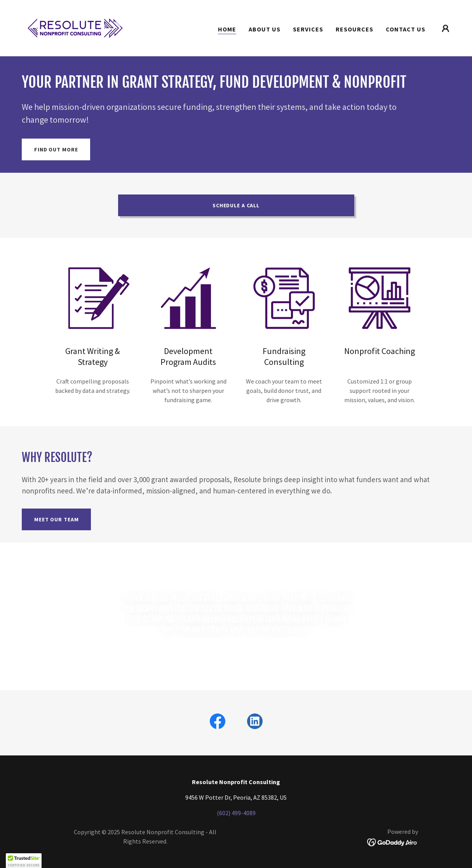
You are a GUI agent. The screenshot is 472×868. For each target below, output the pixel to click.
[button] (446, 28)
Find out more (56, 149)
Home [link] (227, 29)
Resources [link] (354, 29)
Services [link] (308, 29)
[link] (75, 27)
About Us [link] (265, 29)
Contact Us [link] (406, 29)
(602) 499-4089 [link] (236, 813)
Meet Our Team (56, 519)
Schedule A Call (236, 205)
